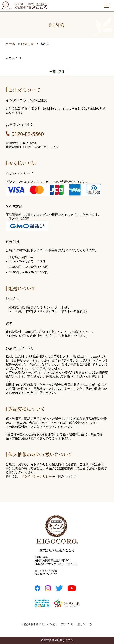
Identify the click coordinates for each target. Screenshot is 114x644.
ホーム (11, 44)
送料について (58, 332)
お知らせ (28, 44)
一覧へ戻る (57, 72)
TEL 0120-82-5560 (46, 571)
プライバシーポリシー (36, 476)
